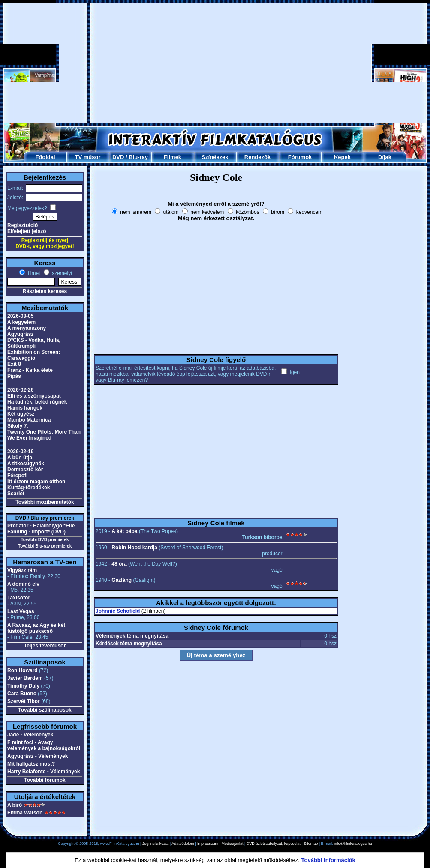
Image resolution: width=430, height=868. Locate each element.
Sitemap (311, 844)
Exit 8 (14, 364)
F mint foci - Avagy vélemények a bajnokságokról (44, 745)
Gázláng (122, 580)
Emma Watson (25, 813)
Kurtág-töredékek (29, 488)
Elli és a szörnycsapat (34, 396)
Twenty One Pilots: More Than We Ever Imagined (44, 435)
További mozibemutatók (45, 502)
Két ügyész (21, 414)
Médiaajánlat (232, 844)
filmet (33, 273)
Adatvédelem (183, 844)
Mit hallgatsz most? (31, 764)
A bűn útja (20, 458)
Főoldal (45, 157)
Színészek (215, 157)
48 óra (119, 564)
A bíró (15, 805)
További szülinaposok (45, 710)
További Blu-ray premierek (45, 546)
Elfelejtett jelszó (27, 231)
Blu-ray (138, 157)
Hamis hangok (25, 408)
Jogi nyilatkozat (156, 844)
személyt (62, 273)
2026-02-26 (20, 390)
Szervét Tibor (24, 701)
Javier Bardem (25, 678)
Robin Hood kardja (134, 548)
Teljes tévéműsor (45, 646)
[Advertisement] (215, 63)
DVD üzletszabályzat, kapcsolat (274, 844)
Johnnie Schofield (118, 611)
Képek (342, 157)
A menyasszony (27, 328)
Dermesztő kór (25, 470)
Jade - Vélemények (30, 735)
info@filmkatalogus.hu (353, 844)
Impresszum (208, 844)
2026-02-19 (20, 452)
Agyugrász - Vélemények (38, 756)
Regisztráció (23, 225)
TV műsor (88, 157)
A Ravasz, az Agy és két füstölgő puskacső (36, 628)
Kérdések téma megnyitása (129, 644)
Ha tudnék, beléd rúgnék (37, 402)
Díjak (385, 157)
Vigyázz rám (22, 570)
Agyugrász (20, 334)
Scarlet (16, 494)
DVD (118, 157)
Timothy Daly (23, 686)
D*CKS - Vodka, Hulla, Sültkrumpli (34, 343)
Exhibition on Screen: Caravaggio (34, 355)
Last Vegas (21, 611)
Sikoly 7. (18, 426)
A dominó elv (23, 584)
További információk (328, 860)
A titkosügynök (26, 464)
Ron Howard (23, 670)
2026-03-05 (20, 316)
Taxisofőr (19, 598)
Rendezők (257, 157)
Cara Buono (22, 694)
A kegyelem (21, 322)
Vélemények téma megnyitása (132, 636)
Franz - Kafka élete (30, 370)
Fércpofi (17, 476)
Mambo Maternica (29, 420)
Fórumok (300, 157)
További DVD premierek (45, 540)
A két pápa (124, 531)
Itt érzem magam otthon (36, 482)
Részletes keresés (45, 291)
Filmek (173, 157)
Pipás (14, 376)
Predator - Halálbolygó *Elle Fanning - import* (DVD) (41, 529)
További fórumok (45, 780)
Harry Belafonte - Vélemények (44, 772)
